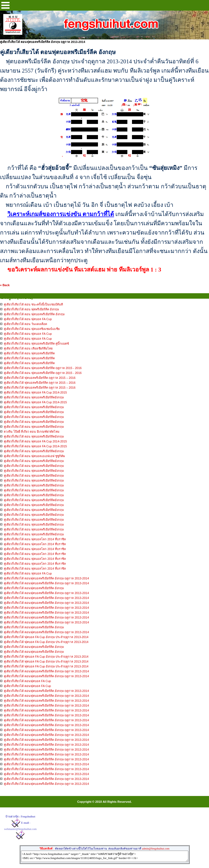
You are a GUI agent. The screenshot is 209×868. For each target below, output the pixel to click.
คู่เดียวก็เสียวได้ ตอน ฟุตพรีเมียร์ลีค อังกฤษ (31, 309)
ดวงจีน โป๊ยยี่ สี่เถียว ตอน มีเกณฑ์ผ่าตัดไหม (32, 432)
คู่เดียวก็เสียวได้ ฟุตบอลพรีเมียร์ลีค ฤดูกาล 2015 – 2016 (40, 378)
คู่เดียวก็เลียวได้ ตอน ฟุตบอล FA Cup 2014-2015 (35, 392)
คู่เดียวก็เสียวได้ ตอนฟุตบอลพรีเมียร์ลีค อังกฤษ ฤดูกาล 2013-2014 (46, 578)
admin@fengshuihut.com (156, 849)
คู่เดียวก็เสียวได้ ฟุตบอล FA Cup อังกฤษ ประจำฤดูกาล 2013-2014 (46, 637)
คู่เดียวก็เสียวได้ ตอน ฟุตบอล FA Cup (28, 319)
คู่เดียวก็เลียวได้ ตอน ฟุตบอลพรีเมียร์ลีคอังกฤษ (34, 397)
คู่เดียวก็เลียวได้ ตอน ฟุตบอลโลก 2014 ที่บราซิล (35, 539)
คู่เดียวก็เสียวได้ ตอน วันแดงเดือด (25, 324)
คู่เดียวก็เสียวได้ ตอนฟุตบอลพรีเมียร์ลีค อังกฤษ (34, 588)
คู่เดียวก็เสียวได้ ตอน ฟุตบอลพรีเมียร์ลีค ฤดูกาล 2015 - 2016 (43, 368)
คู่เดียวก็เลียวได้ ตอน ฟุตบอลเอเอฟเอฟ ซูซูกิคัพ (34, 456)
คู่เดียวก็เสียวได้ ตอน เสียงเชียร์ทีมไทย (28, 348)
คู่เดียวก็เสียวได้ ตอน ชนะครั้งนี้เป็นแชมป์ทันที (33, 304)
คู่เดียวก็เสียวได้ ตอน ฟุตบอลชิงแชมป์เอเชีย (32, 329)
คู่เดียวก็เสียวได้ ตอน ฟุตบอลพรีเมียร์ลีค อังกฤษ (34, 314)
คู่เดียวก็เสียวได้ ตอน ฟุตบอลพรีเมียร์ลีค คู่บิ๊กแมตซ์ (36, 344)
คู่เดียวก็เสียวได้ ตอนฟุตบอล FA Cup (27, 681)
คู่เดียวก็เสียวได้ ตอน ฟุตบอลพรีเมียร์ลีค (29, 353)
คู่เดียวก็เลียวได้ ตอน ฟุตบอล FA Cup (28, 573)
